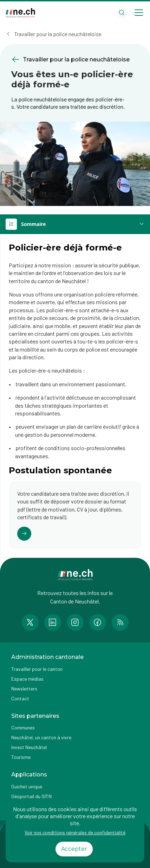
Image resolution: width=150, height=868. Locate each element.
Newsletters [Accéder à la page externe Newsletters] (24, 689)
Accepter (74, 849)
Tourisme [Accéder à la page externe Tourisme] (21, 757)
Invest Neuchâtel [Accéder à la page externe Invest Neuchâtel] (29, 747)
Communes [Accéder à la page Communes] (23, 727)
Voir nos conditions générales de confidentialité (75, 832)
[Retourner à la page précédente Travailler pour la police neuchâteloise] (75, 59)
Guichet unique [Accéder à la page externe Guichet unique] (27, 786)
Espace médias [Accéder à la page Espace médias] (27, 679)
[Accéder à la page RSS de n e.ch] (120, 622)
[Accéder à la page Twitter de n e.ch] (30, 622)
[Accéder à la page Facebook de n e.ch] (98, 622)
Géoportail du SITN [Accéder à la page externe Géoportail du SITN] (31, 796)
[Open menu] (139, 13)
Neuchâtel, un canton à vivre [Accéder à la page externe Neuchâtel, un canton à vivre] (41, 737)
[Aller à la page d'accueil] (20, 13)
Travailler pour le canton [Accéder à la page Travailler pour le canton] (37, 669)
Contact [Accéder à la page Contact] (20, 698)
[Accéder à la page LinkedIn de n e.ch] (53, 622)
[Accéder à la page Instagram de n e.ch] (75, 622)
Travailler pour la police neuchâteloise (58, 34)
